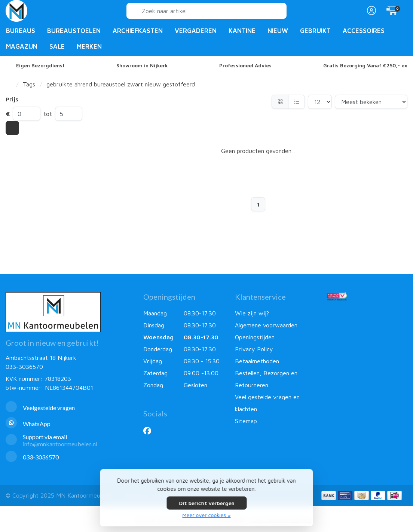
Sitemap (246, 421)
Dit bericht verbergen (206, 503)
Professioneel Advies (245, 65)
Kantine (242, 31)
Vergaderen (196, 31)
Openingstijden (255, 337)
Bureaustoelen (74, 31)
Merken (89, 46)
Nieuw (278, 31)
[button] (370, 11)
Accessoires (364, 31)
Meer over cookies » (207, 515)
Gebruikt (315, 31)
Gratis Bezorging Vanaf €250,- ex (365, 65)
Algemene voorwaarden (266, 325)
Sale (57, 46)
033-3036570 (24, 367)
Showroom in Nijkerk (142, 65)
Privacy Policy (254, 349)
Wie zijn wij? (252, 313)
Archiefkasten (138, 31)
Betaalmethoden (257, 361)
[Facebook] (150, 431)
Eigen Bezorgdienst (40, 65)
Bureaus (21, 31)
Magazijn (22, 46)
